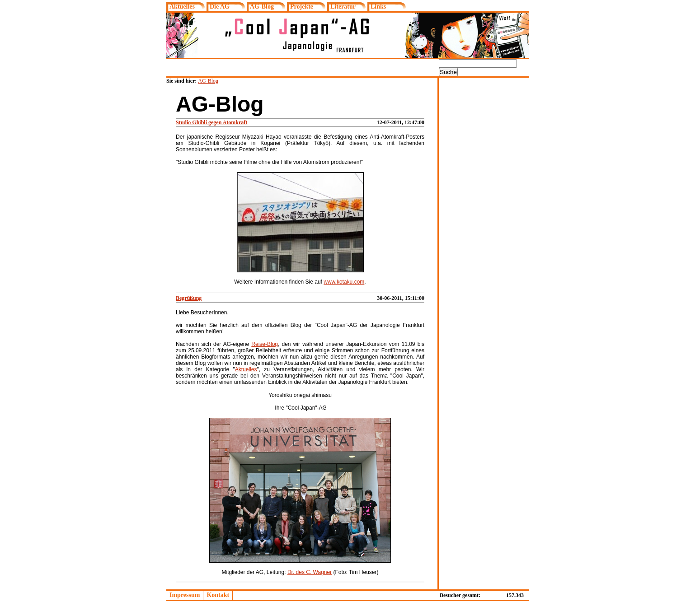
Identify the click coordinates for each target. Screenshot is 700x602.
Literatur (343, 7)
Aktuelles (182, 7)
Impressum (185, 595)
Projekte (302, 7)
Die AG (220, 7)
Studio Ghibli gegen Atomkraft (211, 122)
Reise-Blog (265, 344)
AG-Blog (262, 7)
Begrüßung (189, 298)
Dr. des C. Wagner (310, 572)
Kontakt (218, 595)
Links (378, 7)
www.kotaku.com (344, 282)
